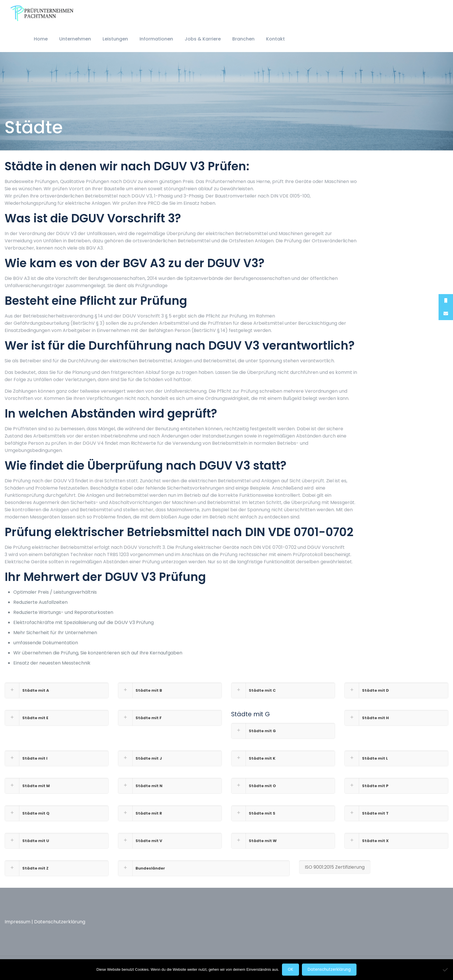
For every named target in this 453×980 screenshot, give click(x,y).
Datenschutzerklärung (60, 922)
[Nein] (446, 970)
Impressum (17, 922)
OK (290, 969)
